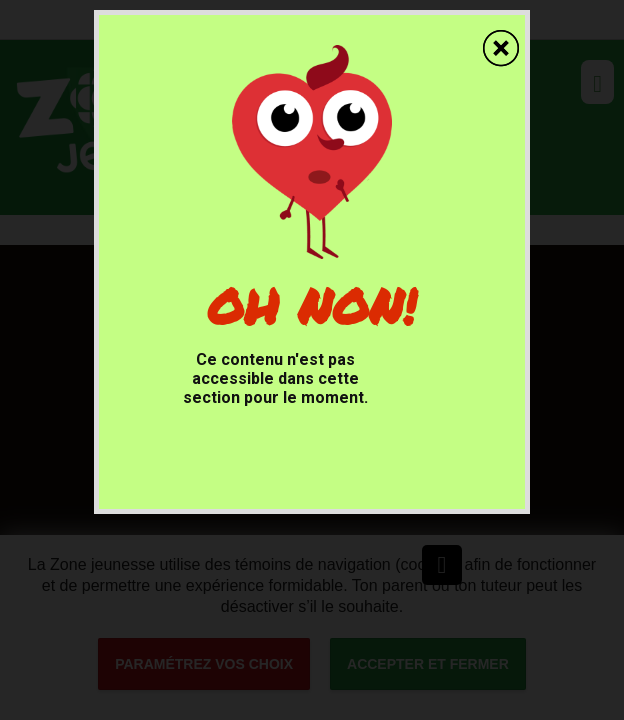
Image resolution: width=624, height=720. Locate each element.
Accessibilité (0, 0)
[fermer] (503, 38)
